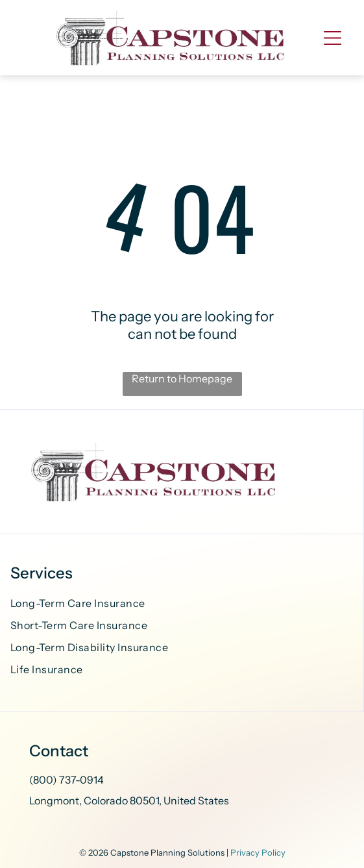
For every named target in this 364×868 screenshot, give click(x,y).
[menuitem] (182, 605)
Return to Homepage (182, 378)
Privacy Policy (258, 852)
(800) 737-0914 (67, 780)
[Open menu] (333, 38)
